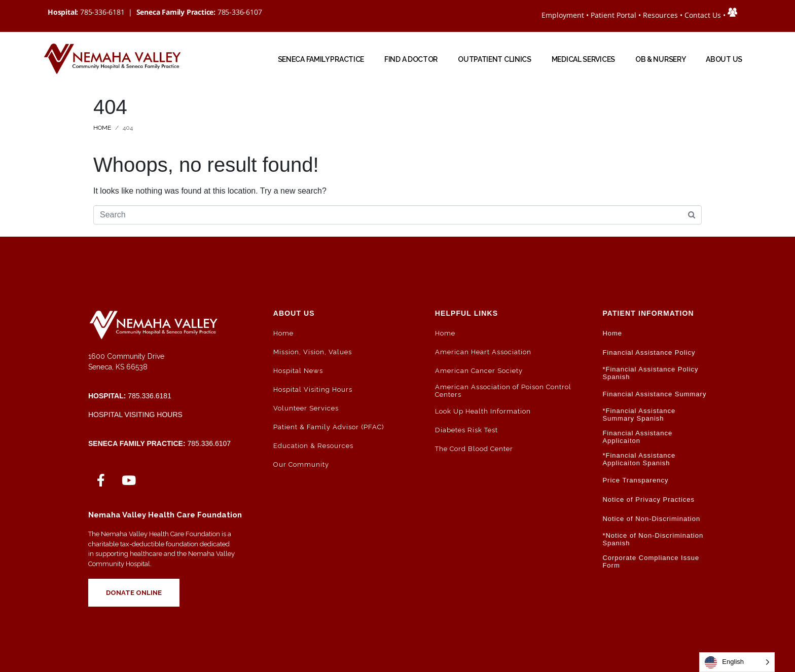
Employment (563, 15)
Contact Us (703, 15)
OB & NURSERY (660, 59)
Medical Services (583, 59)
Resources (660, 15)
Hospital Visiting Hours (135, 415)
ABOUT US (724, 59)
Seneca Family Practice (321, 59)
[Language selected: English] (737, 662)
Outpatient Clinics (495, 59)
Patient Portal (613, 15)
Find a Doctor (411, 59)
